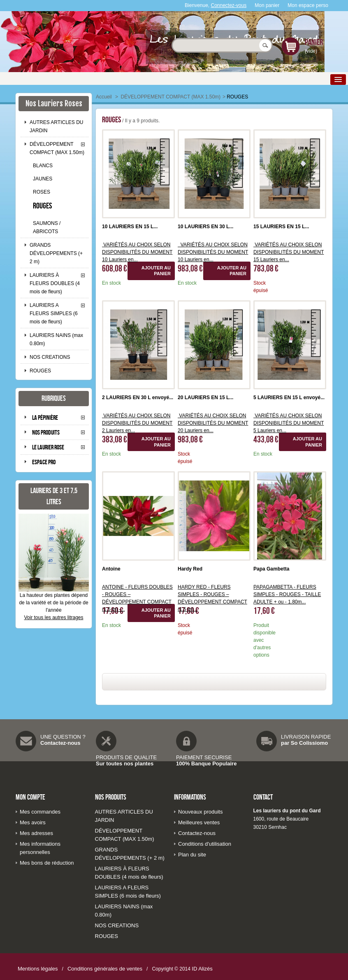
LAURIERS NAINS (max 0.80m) (56, 339)
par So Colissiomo (304, 743)
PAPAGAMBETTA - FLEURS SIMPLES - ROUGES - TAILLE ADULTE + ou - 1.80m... (287, 594)
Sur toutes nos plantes (125, 764)
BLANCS (43, 166)
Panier (314, 42)
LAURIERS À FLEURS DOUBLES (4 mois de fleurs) (55, 283)
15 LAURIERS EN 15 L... (281, 227)
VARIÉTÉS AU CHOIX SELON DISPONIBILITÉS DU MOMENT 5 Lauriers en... (289, 423)
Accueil (104, 97)
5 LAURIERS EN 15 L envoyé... (289, 398)
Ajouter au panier (156, 271)
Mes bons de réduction (47, 863)
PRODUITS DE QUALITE (126, 757)
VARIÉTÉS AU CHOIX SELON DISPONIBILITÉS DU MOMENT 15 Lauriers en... (289, 252)
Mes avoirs (33, 822)
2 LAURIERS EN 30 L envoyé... (138, 398)
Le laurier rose (48, 447)
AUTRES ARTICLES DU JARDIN (56, 126)
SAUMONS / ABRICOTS (47, 227)
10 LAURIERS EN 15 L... (130, 227)
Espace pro (44, 462)
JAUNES (43, 179)
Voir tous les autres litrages (53, 617)
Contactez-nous (60, 743)
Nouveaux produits (200, 812)
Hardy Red (190, 569)
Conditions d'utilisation (205, 844)
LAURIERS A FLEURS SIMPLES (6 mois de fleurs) (54, 313)
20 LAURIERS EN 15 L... (205, 398)
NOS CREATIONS (50, 357)
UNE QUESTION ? (63, 737)
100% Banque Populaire (206, 764)
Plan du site (192, 855)
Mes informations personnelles (40, 848)
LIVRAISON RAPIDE (306, 737)
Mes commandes (40, 812)
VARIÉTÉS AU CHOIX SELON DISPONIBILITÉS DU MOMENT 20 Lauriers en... (213, 423)
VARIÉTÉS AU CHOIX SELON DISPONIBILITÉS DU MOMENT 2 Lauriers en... (137, 423)
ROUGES (42, 206)
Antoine (111, 569)
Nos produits (46, 432)
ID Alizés (202, 969)
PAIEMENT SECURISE (204, 757)
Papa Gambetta (271, 569)
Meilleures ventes (199, 822)
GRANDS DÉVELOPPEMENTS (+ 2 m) (56, 253)
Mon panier (267, 5)
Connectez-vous (229, 5)
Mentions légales (38, 969)
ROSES (42, 192)
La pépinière (45, 417)
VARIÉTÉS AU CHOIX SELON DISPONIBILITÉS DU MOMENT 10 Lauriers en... (137, 252)
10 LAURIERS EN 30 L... (205, 227)
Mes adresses (36, 833)
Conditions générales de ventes (105, 969)
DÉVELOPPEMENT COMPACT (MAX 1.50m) (57, 148)
